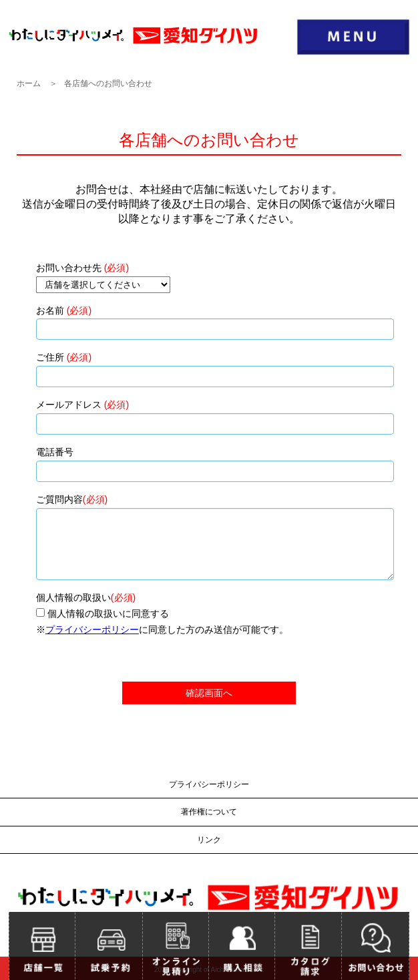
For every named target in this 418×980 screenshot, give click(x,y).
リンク (209, 840)
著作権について (209, 812)
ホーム (29, 83)
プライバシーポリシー (92, 630)
